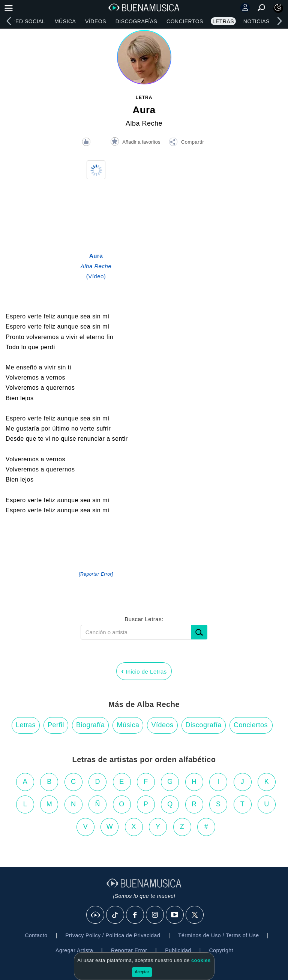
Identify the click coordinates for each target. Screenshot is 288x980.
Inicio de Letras (144, 671)
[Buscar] (199, 632)
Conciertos (185, 21)
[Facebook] (135, 915)
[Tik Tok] (115, 915)
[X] (195, 915)
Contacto (36, 935)
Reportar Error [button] (129, 950)
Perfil (56, 725)
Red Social (28, 21)
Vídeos (96, 21)
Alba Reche (144, 123)
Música (65, 21)
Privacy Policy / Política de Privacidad (113, 935)
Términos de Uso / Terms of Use (218, 935)
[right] (279, 21)
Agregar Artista (74, 950)
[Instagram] (155, 915)
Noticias (256, 21)
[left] (9, 21)
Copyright (221, 950)
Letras (223, 21)
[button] (186, 143)
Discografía (204, 725)
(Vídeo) (96, 266)
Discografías (136, 21)
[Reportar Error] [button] (96, 574)
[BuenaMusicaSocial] (96, 915)
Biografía (91, 725)
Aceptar (142, 972)
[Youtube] (175, 915)
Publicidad (178, 950)
